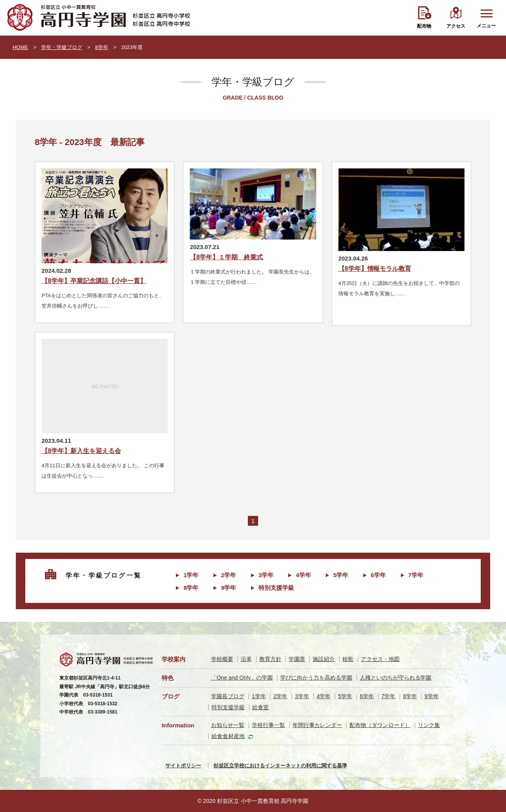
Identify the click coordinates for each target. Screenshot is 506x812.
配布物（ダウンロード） (380, 725)
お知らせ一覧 (228, 725)
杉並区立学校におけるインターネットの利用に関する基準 (280, 766)
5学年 (341, 575)
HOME (20, 47)
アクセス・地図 (380, 659)
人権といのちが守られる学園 (396, 678)
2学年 (228, 575)
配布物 (424, 26)
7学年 (416, 575)
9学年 (228, 588)
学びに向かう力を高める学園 (316, 678)
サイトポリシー (183, 766)
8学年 (101, 47)
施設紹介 (324, 659)
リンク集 (429, 725)
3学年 (266, 575)
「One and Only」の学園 (242, 678)
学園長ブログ (228, 696)
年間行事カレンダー (317, 725)
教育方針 (270, 659)
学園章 (297, 659)
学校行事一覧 (268, 725)
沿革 (246, 659)
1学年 (191, 575)
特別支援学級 (276, 588)
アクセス (456, 26)
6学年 (378, 575)
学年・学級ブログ (62, 47)
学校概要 (222, 659)
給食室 (261, 707)
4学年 (303, 575)
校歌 (348, 659)
